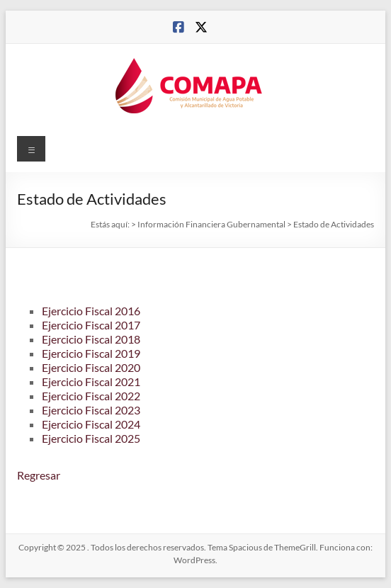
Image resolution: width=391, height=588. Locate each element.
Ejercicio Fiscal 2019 (91, 353)
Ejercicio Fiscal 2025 (91, 438)
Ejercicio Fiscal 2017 (91, 325)
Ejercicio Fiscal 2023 (91, 410)
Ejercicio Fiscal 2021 (91, 381)
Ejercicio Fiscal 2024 (91, 424)
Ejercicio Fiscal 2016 (91, 311)
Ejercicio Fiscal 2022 (91, 396)
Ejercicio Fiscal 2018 (91, 339)
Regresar (39, 475)
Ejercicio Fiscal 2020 (91, 367)
